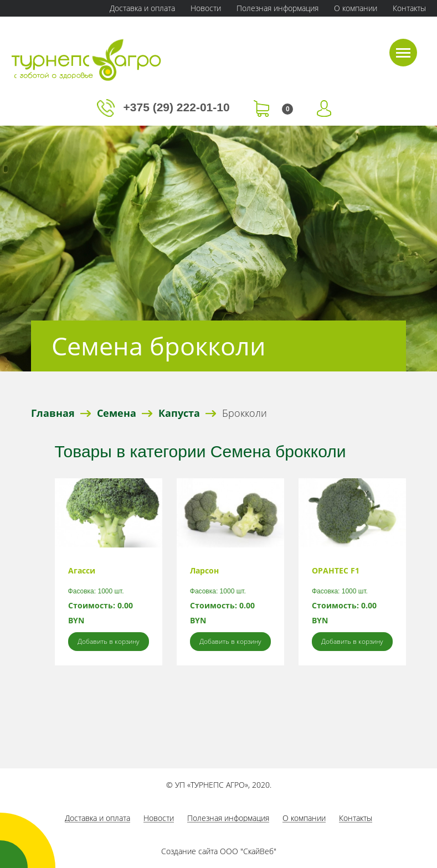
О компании (356, 8)
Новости (206, 8)
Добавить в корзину (109, 641)
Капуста (179, 413)
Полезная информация (277, 8)
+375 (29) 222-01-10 (165, 107)
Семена (117, 413)
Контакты (409, 8)
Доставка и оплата (142, 8)
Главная (53, 413)
